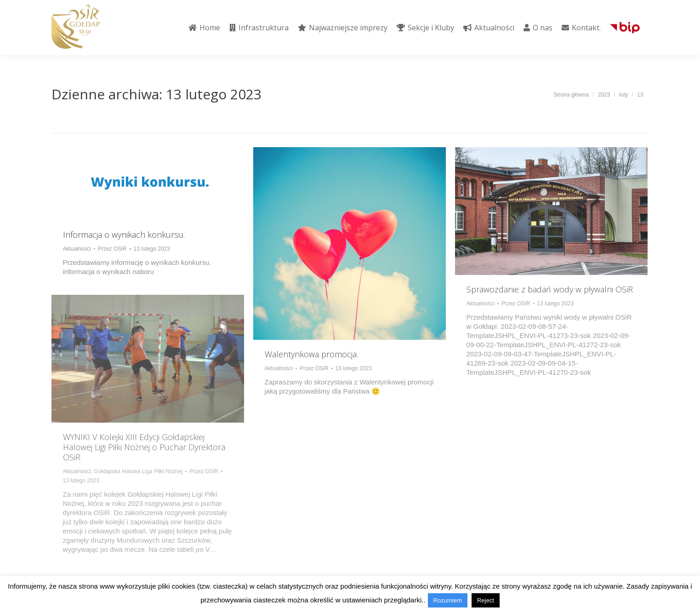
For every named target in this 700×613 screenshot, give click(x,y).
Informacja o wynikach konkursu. (124, 235)
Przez (112, 249)
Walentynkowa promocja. (311, 354)
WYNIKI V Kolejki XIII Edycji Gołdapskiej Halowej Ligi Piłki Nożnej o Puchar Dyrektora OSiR (144, 447)
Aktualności (77, 249)
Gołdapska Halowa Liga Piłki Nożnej (139, 471)
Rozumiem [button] (448, 600)
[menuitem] (204, 28)
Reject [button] (486, 600)
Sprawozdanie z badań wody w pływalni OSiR (550, 289)
